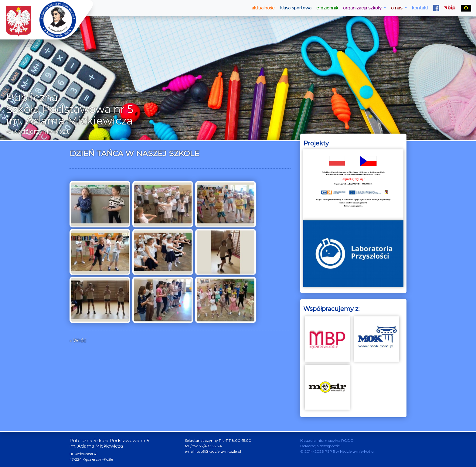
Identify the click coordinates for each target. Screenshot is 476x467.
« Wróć (78, 341)
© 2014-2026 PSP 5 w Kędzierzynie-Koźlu (337, 451)
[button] (365, 8)
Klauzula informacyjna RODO (327, 440)
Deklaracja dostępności (320, 446)
